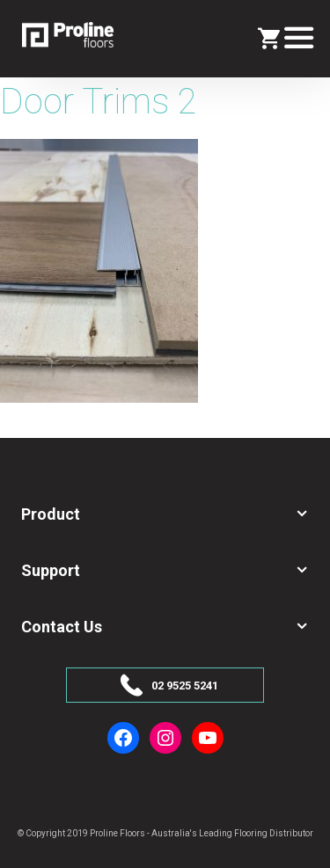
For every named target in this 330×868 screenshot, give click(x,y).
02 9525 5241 (185, 686)
